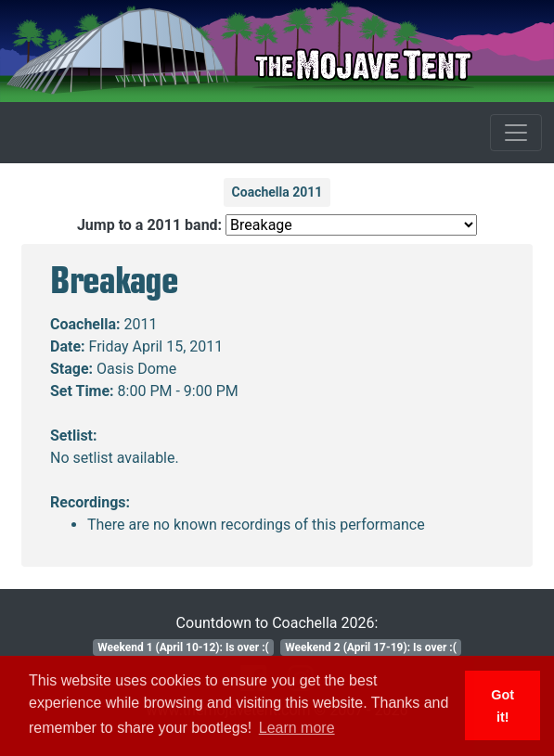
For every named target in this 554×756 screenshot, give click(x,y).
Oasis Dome (136, 369)
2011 (141, 324)
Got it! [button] (502, 706)
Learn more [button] (297, 728)
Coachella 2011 (277, 192)
